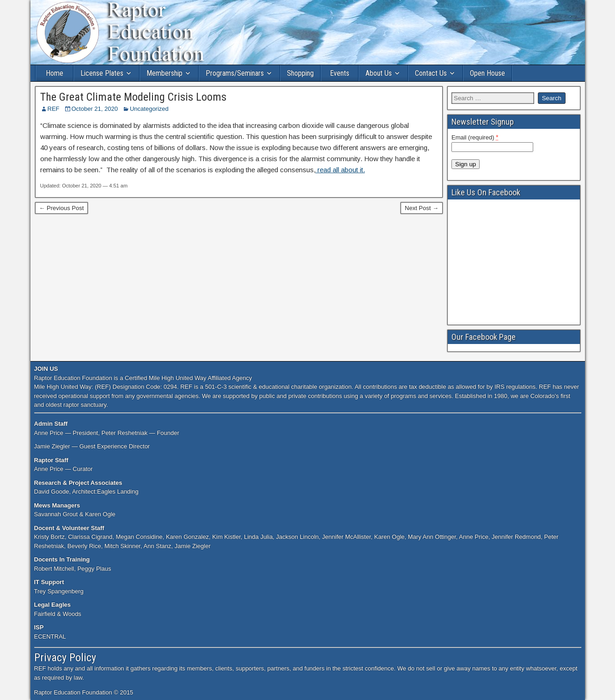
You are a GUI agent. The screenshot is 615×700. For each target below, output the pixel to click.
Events (340, 73)
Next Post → (422, 208)
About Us (379, 73)
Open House (487, 73)
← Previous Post (62, 208)
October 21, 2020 (95, 109)
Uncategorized (149, 109)
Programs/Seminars (235, 73)
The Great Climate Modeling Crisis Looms (133, 97)
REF (54, 109)
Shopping (300, 73)
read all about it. (340, 170)
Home (55, 73)
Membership (164, 73)
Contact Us (431, 73)
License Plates (102, 73)
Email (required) (475, 137)
